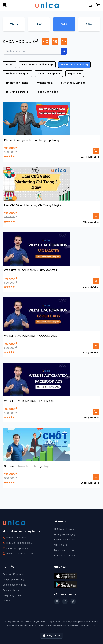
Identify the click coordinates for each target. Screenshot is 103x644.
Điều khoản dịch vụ (64, 550)
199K (64, 24)
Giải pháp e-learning (14, 579)
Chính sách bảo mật (65, 555)
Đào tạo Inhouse (11, 590)
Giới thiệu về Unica (64, 529)
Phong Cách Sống (47, 92)
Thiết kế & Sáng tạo (17, 74)
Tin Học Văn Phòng (17, 83)
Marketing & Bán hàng (74, 64)
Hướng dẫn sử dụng (65, 534)
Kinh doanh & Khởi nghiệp (37, 64)
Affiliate (7, 601)
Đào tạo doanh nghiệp (14, 585)
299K (89, 24)
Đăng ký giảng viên (13, 574)
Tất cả (14, 24)
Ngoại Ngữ (75, 74)
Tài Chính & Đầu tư (17, 92)
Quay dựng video (12, 595)
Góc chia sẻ (61, 545)
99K (39, 24)
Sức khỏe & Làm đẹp (73, 83)
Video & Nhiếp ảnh (49, 74)
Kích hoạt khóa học (64, 539)
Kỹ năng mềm (45, 83)
